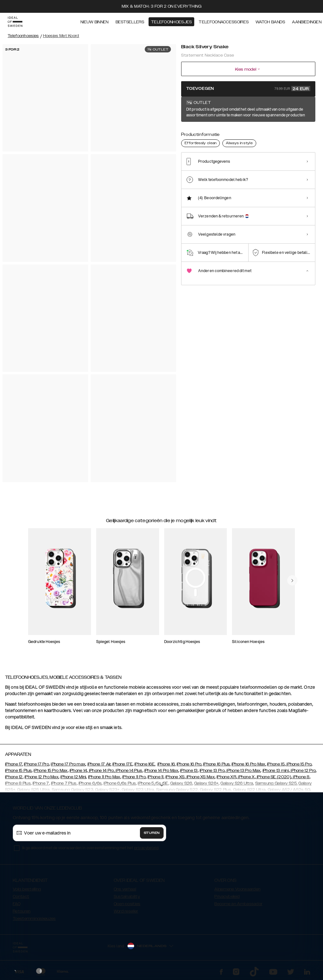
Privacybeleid (227, 897)
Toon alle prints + (299, 110)
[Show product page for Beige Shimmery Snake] (288, 130)
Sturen (152, 833)
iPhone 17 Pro (36, 764)
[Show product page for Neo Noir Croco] (249, 130)
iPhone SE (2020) (273, 777)
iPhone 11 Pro (134, 777)
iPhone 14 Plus (129, 771)
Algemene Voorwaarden (237, 889)
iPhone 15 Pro (299, 764)
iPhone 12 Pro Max (42, 777)
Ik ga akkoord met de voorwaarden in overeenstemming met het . (91, 848)
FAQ (17, 904)
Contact (21, 897)
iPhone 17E (123, 764)
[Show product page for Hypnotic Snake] (229, 130)
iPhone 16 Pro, (189, 764)
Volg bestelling (27, 889)
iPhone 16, (167, 764)
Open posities (127, 904)
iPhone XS (175, 777)
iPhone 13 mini (276, 771)
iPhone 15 (276, 764)
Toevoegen (248, 89)
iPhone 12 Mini (73, 777)
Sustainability (127, 897)
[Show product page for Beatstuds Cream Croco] (269, 130)
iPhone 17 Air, (100, 764)
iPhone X (246, 777)
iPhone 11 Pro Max (104, 777)
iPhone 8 (301, 777)
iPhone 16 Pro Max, (249, 764)
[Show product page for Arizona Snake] (210, 130)
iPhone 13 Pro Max (243, 771)
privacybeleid (146, 848)
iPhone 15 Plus (18, 771)
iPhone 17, (14, 764)
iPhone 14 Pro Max (161, 771)
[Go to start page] (15, 22)
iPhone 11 (156, 777)
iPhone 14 (78, 771)
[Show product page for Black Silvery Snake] (190, 130)
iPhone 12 (14, 777)
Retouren (22, 911)
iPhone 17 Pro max (68, 764)
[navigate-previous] (292, 580)
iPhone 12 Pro (303, 771)
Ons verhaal (125, 889)
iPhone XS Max (200, 777)
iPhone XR (226, 777)
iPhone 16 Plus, (217, 764)
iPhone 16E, (145, 764)
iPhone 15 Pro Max (50, 771)
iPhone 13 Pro (212, 771)
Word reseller (126, 911)
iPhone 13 (189, 771)
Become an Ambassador (238, 904)
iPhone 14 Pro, (102, 771)
